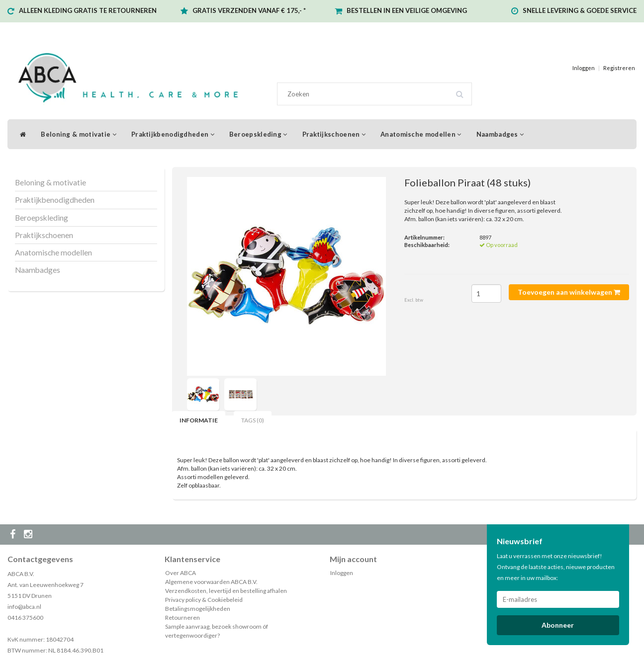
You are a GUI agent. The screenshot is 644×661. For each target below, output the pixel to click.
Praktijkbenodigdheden (173, 134)
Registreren (619, 68)
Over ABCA (181, 573)
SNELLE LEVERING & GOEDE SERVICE (580, 10)
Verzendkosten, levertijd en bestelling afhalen (226, 591)
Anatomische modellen (421, 134)
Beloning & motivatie (79, 134)
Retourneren (183, 618)
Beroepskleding (258, 134)
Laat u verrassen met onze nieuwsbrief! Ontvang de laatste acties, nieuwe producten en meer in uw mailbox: (556, 567)
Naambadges (500, 134)
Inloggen (584, 68)
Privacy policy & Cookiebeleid (204, 600)
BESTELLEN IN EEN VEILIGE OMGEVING (407, 10)
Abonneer (558, 625)
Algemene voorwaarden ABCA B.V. (211, 582)
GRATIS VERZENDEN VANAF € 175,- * (249, 10)
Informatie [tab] (199, 420)
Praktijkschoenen (334, 134)
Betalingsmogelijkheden (198, 609)
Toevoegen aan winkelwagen (569, 292)
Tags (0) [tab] (253, 420)
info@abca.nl (24, 607)
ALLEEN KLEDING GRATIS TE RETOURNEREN (88, 10)
